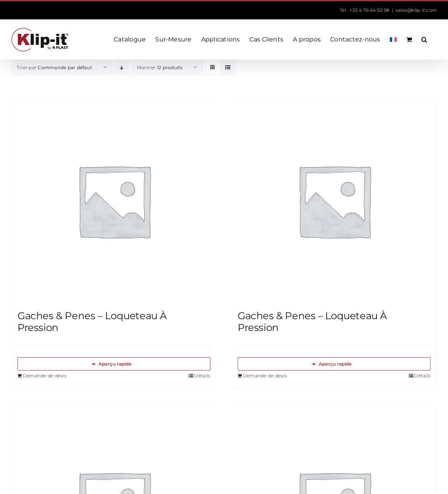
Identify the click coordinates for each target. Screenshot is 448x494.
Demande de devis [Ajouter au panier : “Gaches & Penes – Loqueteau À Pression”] (45, 376)
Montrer (160, 67)
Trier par (54, 67)
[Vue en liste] (228, 67)
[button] (424, 40)
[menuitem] (393, 40)
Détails (202, 376)
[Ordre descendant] (122, 67)
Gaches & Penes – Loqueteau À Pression (92, 322)
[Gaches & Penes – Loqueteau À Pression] (114, 200)
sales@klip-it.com (416, 10)
